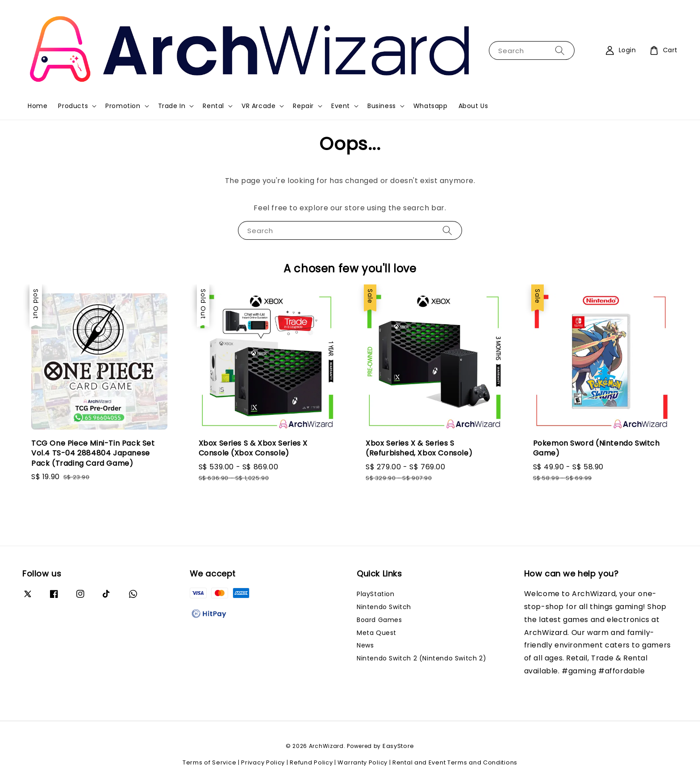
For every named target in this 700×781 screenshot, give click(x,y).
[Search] (560, 50)
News (365, 645)
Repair (303, 106)
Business (382, 106)
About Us (473, 106)
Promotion (123, 106)
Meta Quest (377, 633)
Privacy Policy (263, 762)
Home (37, 106)
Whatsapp (431, 106)
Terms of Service (209, 762)
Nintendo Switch (384, 607)
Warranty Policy (362, 762)
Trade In (172, 106)
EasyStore (398, 746)
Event (341, 106)
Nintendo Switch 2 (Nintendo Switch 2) (421, 658)
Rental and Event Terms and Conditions (455, 762)
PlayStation (376, 594)
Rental (213, 106)
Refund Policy (311, 762)
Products (73, 106)
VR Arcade (258, 106)
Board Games (379, 620)
